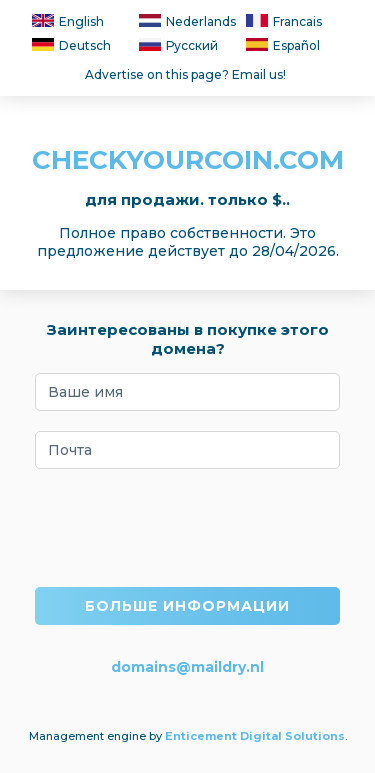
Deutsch (71, 46)
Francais (284, 22)
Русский (178, 46)
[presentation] (188, 528)
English (68, 22)
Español (283, 46)
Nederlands (187, 22)
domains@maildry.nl (187, 667)
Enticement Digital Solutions (255, 736)
